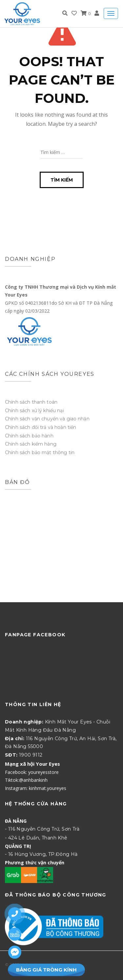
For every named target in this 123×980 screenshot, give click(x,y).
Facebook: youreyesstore (32, 772)
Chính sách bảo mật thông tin (40, 452)
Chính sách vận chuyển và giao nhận (47, 419)
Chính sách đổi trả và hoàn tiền (41, 427)
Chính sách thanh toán (31, 402)
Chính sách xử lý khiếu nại (34, 411)
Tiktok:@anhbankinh (26, 780)
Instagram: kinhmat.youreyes (36, 788)
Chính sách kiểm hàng (31, 444)
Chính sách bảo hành (29, 436)
